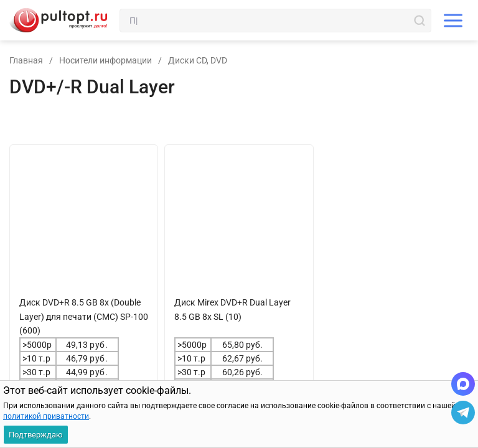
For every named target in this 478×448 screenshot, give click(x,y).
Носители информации (105, 60)
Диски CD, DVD (198, 60)
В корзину (59, 420)
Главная (26, 60)
